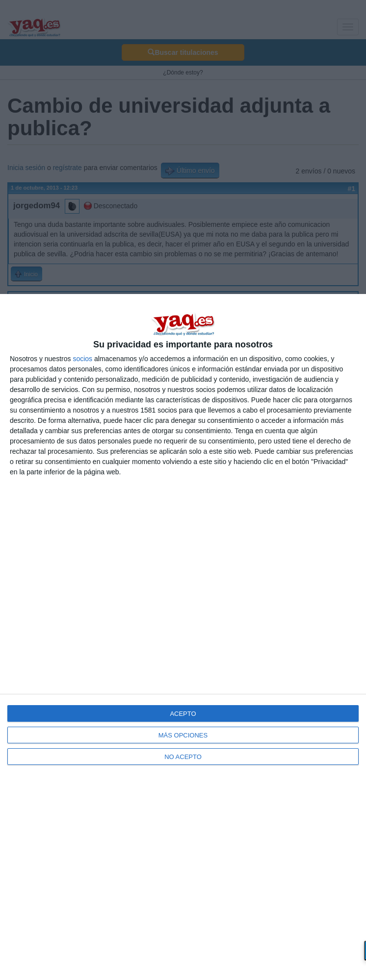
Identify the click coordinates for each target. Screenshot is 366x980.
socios (82, 359)
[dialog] (183, 637)
